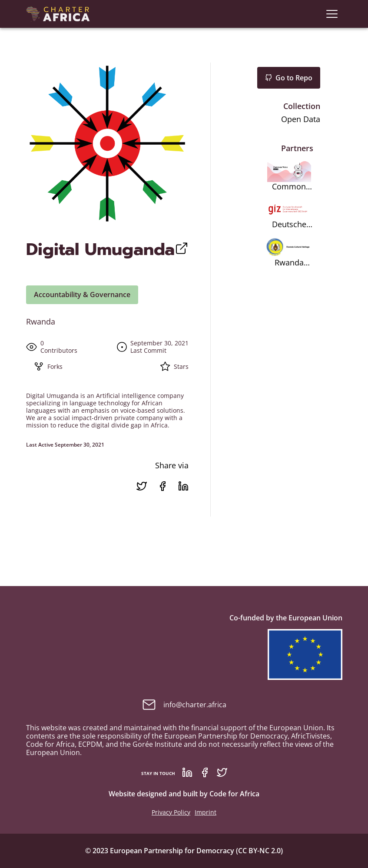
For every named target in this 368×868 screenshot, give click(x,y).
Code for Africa (234, 794)
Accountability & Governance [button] (82, 295)
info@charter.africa (184, 705)
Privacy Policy (171, 812)
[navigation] (332, 14)
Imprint (206, 812)
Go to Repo (289, 78)
